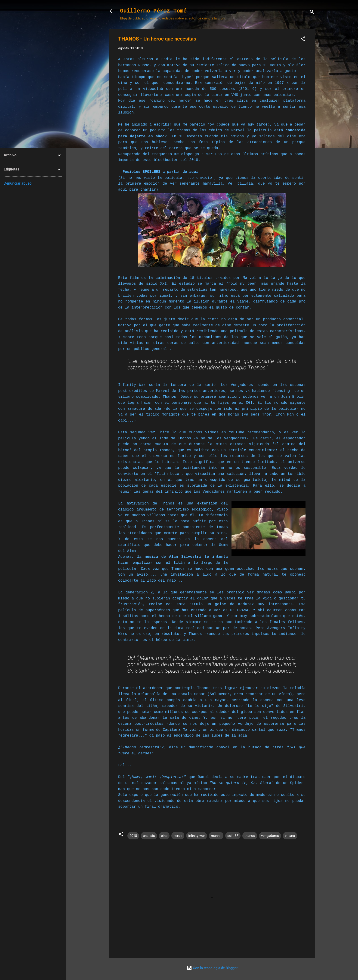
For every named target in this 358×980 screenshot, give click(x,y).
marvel (216, 836)
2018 (133, 836)
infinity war (197, 836)
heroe (178, 836)
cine (164, 836)
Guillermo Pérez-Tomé (153, 11)
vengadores (270, 836)
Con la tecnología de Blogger (212, 968)
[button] (303, 39)
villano (290, 836)
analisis (149, 836)
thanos (250, 836)
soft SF (233, 836)
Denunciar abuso (18, 183)
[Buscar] (312, 13)
